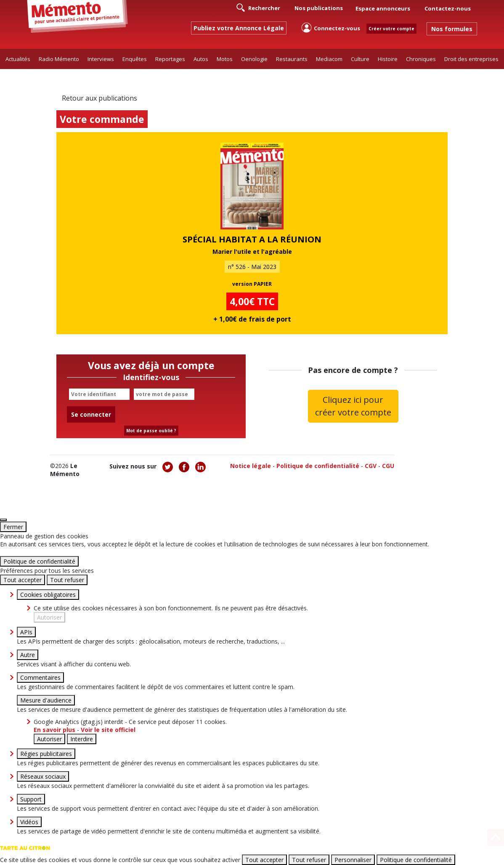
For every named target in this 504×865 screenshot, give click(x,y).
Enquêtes (135, 59)
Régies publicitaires (46, 754)
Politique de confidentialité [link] (39, 561)
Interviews (101, 59)
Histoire (388, 59)
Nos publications (319, 8)
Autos (201, 59)
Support (31, 799)
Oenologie (254, 59)
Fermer (13, 527)
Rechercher (258, 8)
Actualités (18, 59)
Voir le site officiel (108, 730)
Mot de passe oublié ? (151, 431)
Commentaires (40, 677)
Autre (28, 655)
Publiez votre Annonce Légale (239, 28)
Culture (360, 59)
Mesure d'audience (46, 700)
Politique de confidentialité (318, 466)
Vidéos (29, 822)
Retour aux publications (99, 98)
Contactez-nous (448, 8)
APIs (26, 632)
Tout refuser (67, 580)
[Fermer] (3, 520)
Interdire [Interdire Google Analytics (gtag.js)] (82, 739)
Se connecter (91, 414)
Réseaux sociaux (43, 776)
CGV (371, 466)
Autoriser (49, 617)
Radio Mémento (59, 59)
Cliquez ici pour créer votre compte (353, 406)
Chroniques (421, 59)
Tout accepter (23, 580)
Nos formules (452, 29)
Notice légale (251, 466)
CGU (388, 466)
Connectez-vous (331, 28)
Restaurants (292, 59)
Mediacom (329, 59)
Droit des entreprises (471, 59)
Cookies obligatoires (48, 595)
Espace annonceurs (383, 8)
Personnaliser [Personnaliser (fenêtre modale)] (353, 860)
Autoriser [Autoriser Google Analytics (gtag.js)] (49, 739)
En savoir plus (55, 730)
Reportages (170, 59)
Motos (225, 59)
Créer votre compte (391, 29)
